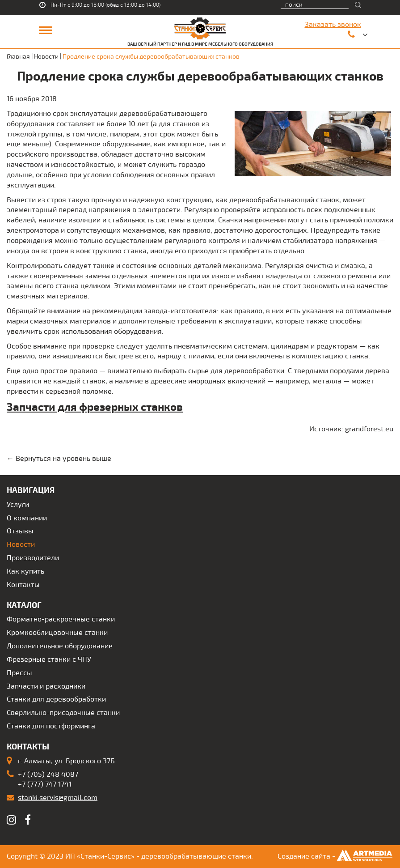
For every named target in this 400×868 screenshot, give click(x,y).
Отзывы (20, 531)
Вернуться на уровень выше (63, 459)
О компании (27, 518)
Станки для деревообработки (56, 699)
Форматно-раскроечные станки (61, 619)
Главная (18, 57)
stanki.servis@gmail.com (58, 798)
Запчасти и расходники (46, 686)
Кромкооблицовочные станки (57, 633)
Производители (33, 558)
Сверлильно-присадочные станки (63, 713)
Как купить (25, 571)
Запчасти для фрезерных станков (95, 407)
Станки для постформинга (51, 726)
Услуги (18, 505)
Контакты (23, 585)
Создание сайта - (335, 857)
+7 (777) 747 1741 (45, 784)
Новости (46, 57)
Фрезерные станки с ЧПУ (49, 660)
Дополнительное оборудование (60, 646)
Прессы (19, 673)
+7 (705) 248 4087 (48, 774)
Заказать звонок (333, 25)
